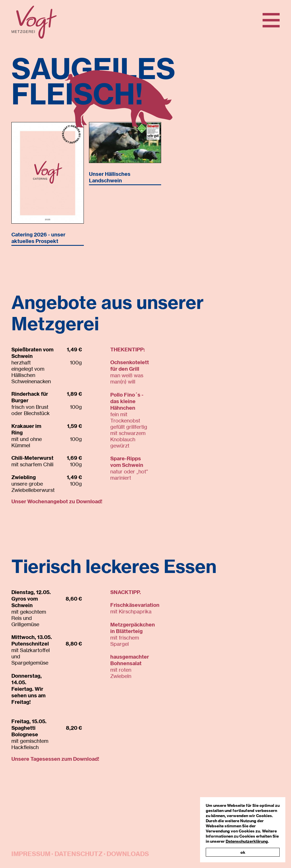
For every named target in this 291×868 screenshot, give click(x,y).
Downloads (128, 854)
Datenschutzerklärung (247, 841)
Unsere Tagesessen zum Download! (55, 759)
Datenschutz (79, 854)
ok (243, 852)
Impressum (31, 854)
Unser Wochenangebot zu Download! (57, 501)
